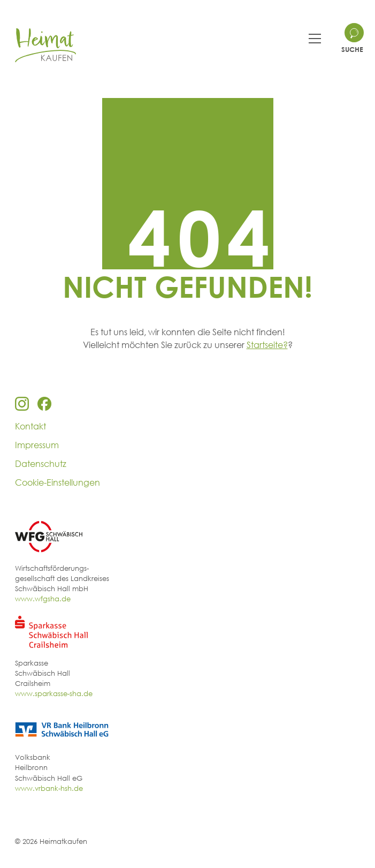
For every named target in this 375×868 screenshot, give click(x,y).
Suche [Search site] (352, 49)
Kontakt (30, 426)
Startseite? (267, 345)
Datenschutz (41, 464)
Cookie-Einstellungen (58, 482)
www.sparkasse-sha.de (54, 693)
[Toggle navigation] (315, 39)
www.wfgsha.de (43, 599)
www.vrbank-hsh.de (49, 788)
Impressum (37, 445)
